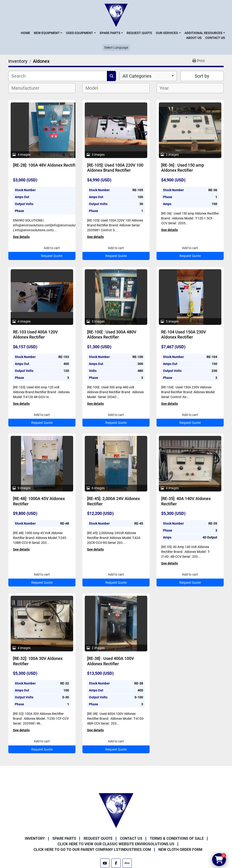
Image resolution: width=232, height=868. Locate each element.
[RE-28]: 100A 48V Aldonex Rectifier (46, 165)
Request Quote (139, 33)
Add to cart (52, 248)
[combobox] (148, 76)
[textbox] (28, 88)
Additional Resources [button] (204, 33)
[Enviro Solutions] (116, 810)
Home (25, 33)
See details (21, 237)
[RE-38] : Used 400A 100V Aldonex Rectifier (111, 661)
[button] (48, 33)
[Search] (58, 76)
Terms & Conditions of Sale (177, 838)
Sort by (202, 76)
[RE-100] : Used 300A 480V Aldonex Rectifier (112, 335)
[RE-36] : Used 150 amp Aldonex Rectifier (183, 168)
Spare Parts (110, 33)
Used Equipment (80, 33)
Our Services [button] (167, 33)
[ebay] (127, 863)
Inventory (35, 838)
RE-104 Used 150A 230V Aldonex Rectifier (184, 335)
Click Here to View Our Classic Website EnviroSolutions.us (116, 844)
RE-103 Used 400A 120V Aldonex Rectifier (35, 335)
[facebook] (116, 863)
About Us (194, 38)
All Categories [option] (137, 76)
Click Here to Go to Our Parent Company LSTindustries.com (92, 850)
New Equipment (47, 33)
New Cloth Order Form (180, 850)
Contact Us (215, 38)
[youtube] (105, 863)
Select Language (116, 48)
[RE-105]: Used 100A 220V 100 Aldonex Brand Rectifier (115, 168)
